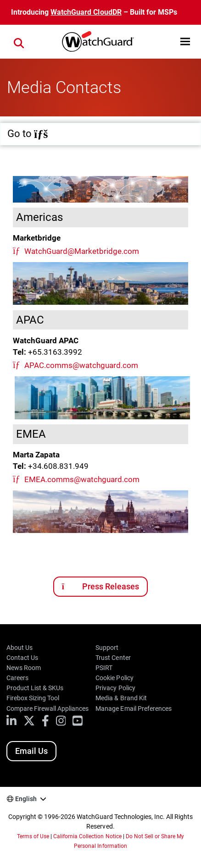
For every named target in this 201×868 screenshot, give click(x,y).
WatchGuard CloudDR (86, 12)
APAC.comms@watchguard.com (81, 365)
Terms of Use (33, 836)
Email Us (31, 751)
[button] (185, 41)
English (26, 799)
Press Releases (100, 586)
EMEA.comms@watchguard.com (82, 479)
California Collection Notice (87, 836)
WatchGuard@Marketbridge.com (82, 251)
